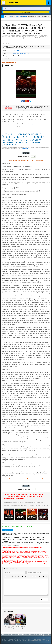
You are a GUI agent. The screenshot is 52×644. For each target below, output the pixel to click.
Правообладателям (7, 635)
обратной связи (7, 642)
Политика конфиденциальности (23, 635)
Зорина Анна (16, 50)
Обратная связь (38, 635)
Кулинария (27, 53)
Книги (14, 53)
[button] (6, 577)
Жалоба (8, 108)
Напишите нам (20, 110)
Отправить (44, 600)
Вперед (26, 153)
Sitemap (47, 635)
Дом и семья (20, 53)
